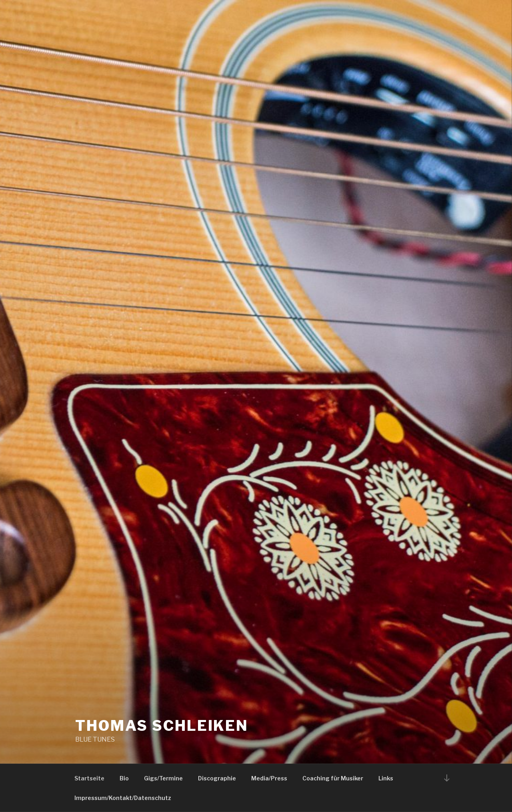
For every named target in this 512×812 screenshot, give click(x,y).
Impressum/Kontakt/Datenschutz (123, 798)
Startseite (89, 778)
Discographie (217, 778)
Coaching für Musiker (333, 778)
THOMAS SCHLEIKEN (162, 726)
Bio (124, 778)
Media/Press (269, 778)
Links (386, 778)
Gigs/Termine (163, 778)
